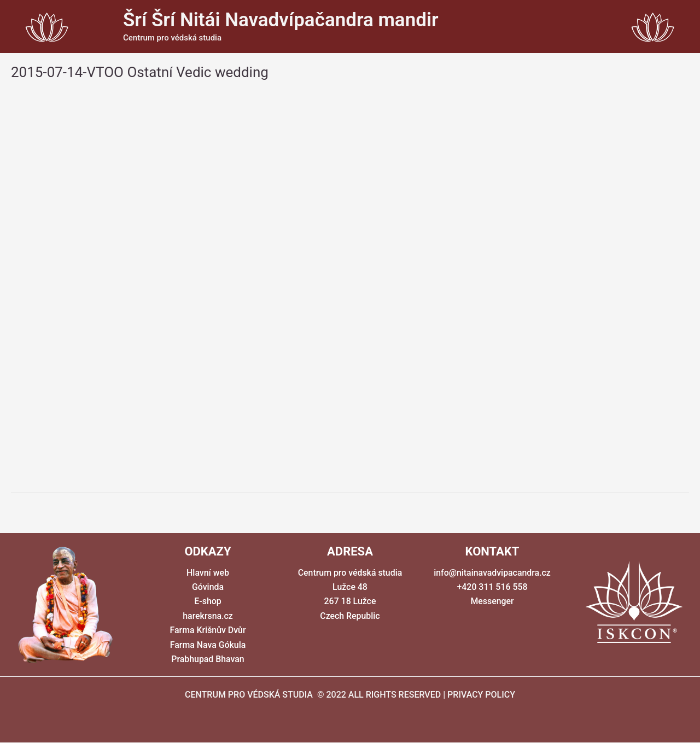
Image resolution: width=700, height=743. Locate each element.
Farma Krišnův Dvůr (208, 630)
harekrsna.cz (208, 616)
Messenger (492, 602)
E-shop (208, 602)
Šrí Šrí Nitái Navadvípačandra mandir (281, 20)
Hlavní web (208, 573)
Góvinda (208, 587)
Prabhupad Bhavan (208, 659)
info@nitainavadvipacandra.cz (492, 573)
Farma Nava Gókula (208, 645)
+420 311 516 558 (492, 587)
